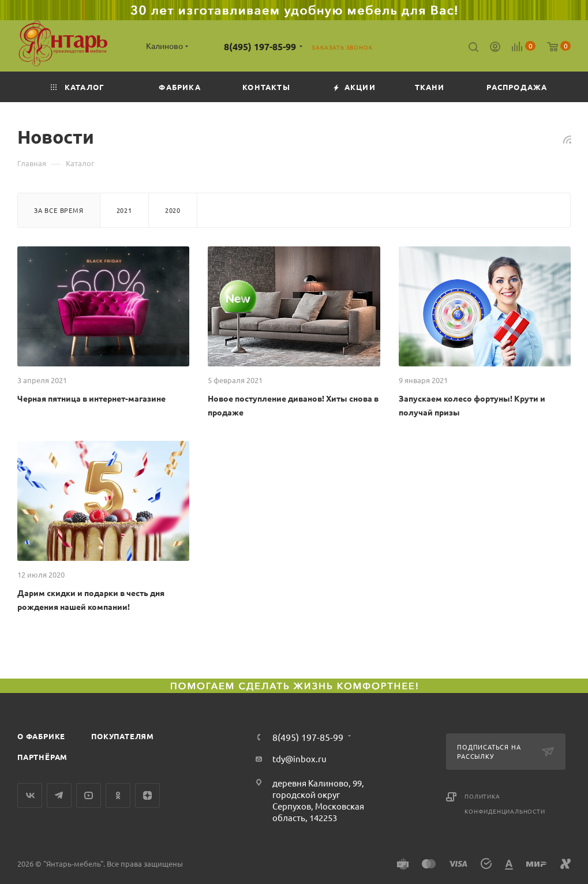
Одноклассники (118, 795)
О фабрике (41, 736)
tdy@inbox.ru (299, 758)
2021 (124, 210)
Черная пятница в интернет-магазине (91, 398)
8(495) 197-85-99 (260, 46)
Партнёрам (42, 757)
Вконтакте (30, 795)
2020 (173, 210)
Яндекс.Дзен (147, 795)
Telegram (59, 795)
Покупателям (123, 736)
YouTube (89, 795)
